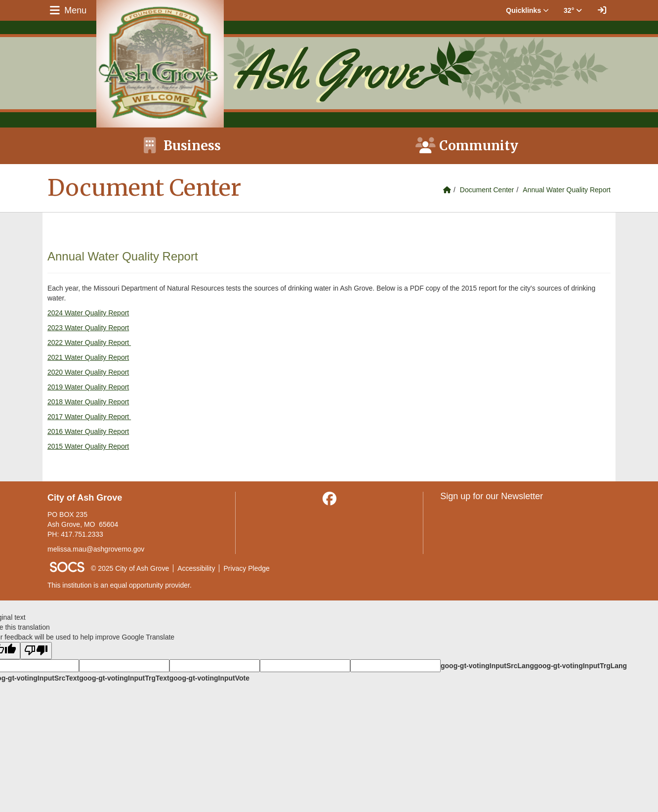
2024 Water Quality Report (88, 313)
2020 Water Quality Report (88, 372)
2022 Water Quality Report (89, 342)
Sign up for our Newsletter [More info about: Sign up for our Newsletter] (492, 496)
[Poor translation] (36, 651)
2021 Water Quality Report (88, 357)
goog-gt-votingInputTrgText (124, 678)
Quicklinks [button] (527, 10)
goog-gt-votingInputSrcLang (487, 666)
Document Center (487, 190)
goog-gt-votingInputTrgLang (580, 666)
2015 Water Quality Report (88, 446)
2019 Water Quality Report (88, 387)
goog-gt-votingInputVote (209, 678)
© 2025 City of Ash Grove (130, 568)
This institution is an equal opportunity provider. (120, 585)
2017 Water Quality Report (89, 417)
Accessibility (196, 568)
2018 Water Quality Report (88, 402)
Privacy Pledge (246, 568)
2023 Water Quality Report (88, 328)
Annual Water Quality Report (567, 190)
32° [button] (573, 10)
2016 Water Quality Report (88, 431)
